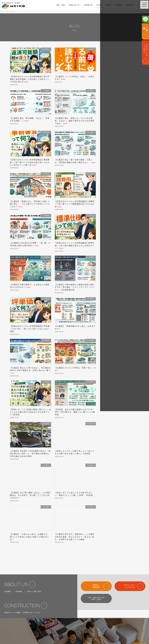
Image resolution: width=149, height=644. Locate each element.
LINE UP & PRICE (79, 624)
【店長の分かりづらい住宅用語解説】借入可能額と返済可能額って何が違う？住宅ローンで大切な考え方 (30, 79)
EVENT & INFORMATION (104, 619)
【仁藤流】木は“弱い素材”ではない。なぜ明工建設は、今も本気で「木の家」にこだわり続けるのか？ (30, 495)
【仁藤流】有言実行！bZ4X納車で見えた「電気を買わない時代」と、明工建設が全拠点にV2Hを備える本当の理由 (30, 454)
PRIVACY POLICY (101, 639)
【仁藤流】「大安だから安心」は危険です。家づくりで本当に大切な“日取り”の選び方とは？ (30, 537)
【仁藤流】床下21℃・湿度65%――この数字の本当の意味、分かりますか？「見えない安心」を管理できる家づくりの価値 (75, 537)
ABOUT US (16, 571)
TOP (74, 614)
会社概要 (7, 578)
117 (57, 552)
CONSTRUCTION (22, 592)
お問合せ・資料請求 (96, 573)
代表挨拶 (19, 578)
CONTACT (98, 629)
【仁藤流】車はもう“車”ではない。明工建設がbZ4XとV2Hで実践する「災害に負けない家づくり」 (30, 370)
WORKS (76, 629)
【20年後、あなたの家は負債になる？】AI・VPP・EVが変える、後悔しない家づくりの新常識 (75, 412)
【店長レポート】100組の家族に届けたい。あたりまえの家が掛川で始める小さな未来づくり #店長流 (30, 412)
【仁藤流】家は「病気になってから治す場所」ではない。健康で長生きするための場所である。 (74, 121)
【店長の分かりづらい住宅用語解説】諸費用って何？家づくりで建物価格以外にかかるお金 (74, 204)
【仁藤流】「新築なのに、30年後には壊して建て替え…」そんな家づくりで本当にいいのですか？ (30, 204)
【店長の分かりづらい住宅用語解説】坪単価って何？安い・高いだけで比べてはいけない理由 (30, 329)
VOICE (75, 634)
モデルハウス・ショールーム (130, 573)
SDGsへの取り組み (34, 578)
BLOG (75, 639)
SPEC (75, 619)
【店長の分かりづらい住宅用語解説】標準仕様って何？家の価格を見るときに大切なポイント (74, 246)
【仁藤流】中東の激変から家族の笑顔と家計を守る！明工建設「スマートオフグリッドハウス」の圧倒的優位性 (74, 287)
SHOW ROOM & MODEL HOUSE (107, 614)
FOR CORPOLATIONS (103, 634)
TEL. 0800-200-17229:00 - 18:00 (96, 585)
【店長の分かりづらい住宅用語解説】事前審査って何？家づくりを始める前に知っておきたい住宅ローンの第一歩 (30, 162)
